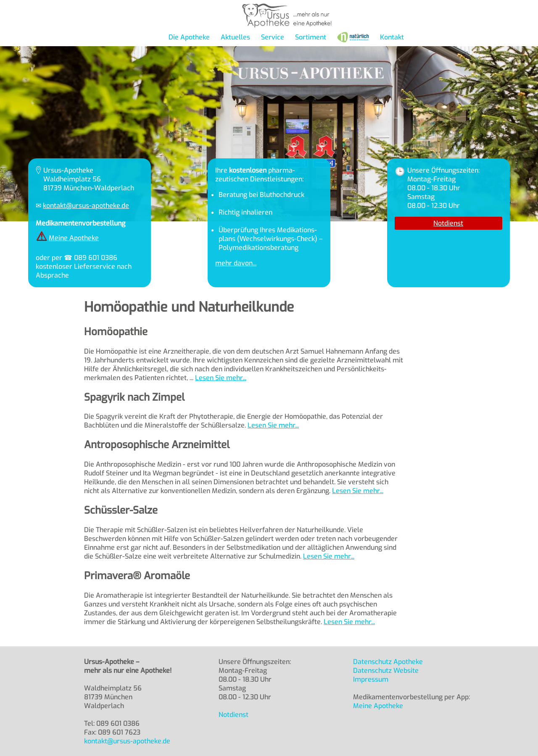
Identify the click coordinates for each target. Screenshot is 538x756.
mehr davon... (236, 263)
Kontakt (392, 37)
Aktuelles (235, 37)
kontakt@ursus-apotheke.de (86, 206)
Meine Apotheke (74, 238)
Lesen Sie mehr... (221, 378)
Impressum (371, 679)
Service (273, 37)
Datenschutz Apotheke (388, 662)
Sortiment (311, 37)
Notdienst (448, 223)
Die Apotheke (189, 37)
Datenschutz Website (386, 671)
